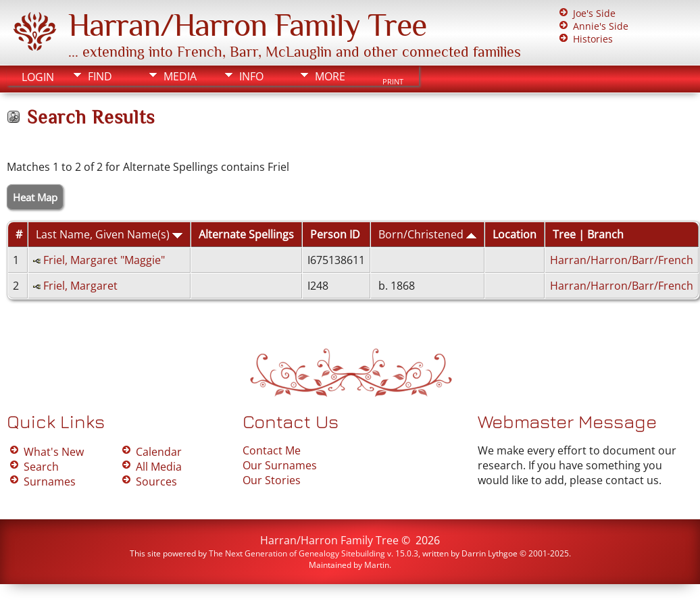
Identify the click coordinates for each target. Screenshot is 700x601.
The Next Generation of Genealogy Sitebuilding (297, 553)
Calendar (159, 452)
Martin (377, 565)
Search (41, 467)
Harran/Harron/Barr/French (622, 260)
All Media (159, 467)
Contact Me (272, 450)
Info (251, 76)
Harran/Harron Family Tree (247, 25)
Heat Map (35, 197)
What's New (54, 452)
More (330, 76)
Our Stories (272, 480)
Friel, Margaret (80, 286)
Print (393, 82)
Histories (593, 39)
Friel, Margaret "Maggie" (104, 260)
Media (180, 76)
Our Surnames (280, 465)
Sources (156, 481)
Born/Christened (427, 234)
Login (38, 77)
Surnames (50, 481)
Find (100, 76)
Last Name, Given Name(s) (109, 234)
